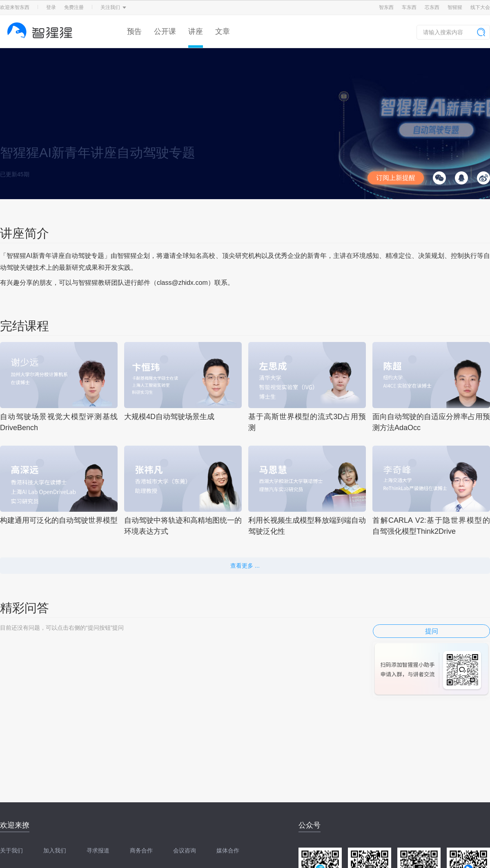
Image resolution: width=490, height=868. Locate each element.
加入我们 (55, 850)
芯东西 (432, 7)
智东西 (386, 7)
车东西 (409, 7)
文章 (223, 31)
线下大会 (480, 7)
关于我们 (11, 850)
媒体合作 (228, 850)
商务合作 (141, 850)
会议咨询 (185, 850)
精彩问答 (24, 608)
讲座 (196, 31)
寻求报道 (98, 850)
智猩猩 (455, 7)
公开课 (165, 31)
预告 (134, 31)
